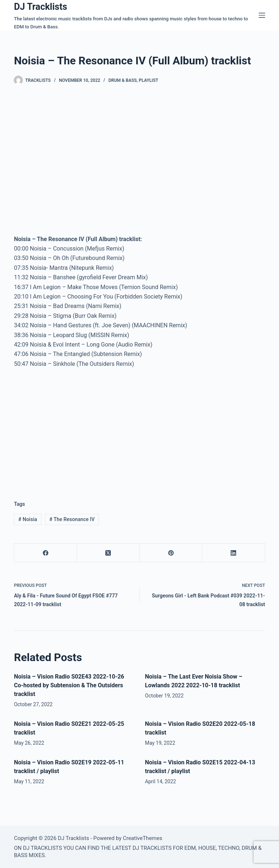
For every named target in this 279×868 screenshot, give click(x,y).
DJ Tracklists (40, 7)
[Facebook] (46, 553)
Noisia (28, 519)
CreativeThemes (143, 838)
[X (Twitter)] (108, 553)
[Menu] (262, 15)
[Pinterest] (171, 553)
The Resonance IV (72, 519)
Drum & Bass (122, 80)
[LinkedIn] (234, 553)
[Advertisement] (75, 428)
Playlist (149, 80)
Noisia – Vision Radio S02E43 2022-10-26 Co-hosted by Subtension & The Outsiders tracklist (69, 685)
